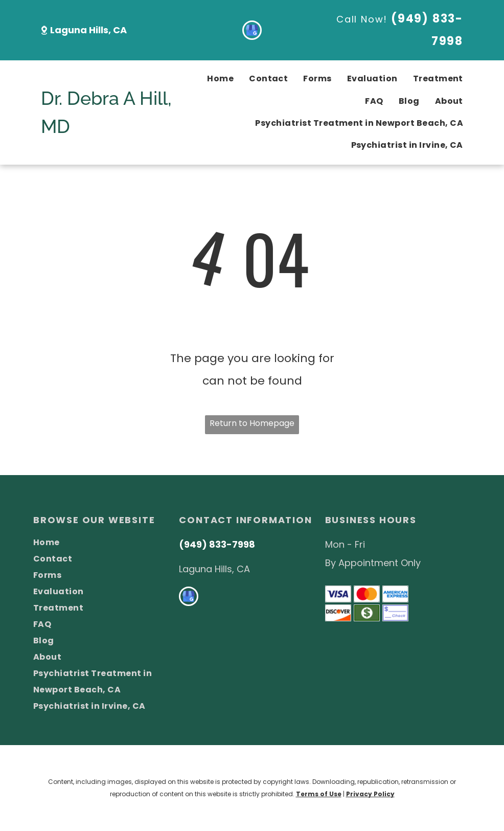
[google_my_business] (252, 31)
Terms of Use (319, 794)
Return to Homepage (252, 423)
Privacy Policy (370, 794)
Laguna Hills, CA (88, 30)
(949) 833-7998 (217, 544)
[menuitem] (213, 79)
